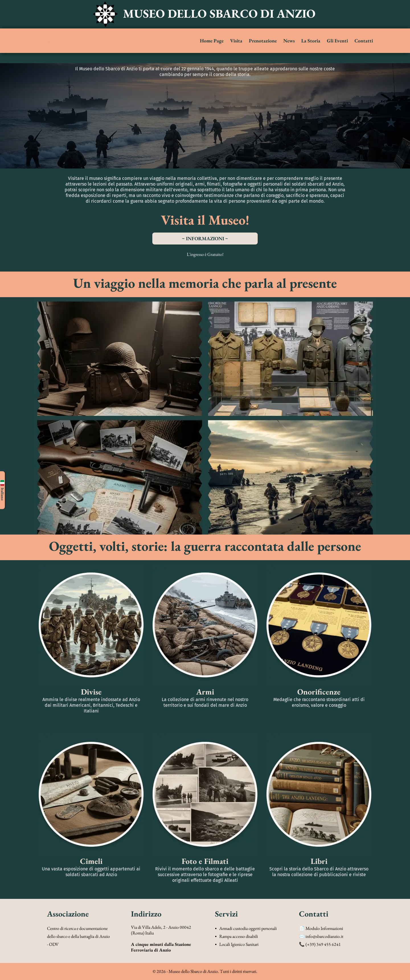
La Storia (311, 41)
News (289, 41)
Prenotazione (263, 41)
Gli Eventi (337, 41)
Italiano (2, 490)
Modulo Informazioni (324, 928)
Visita (236, 41)
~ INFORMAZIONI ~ (205, 238)
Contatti (364, 41)
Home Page (212, 41)
